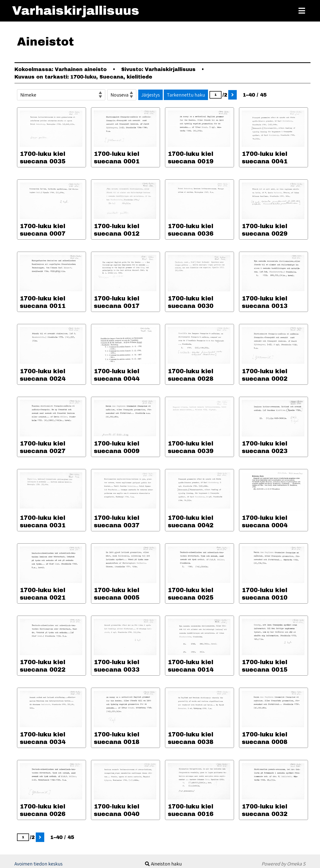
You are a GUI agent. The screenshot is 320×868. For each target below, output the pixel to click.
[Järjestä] (61, 95)
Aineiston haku (166, 864)
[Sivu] (215, 95)
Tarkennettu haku (186, 95)
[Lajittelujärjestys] (122, 95)
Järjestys (150, 95)
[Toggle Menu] (302, 11)
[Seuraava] (232, 95)
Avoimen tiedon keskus (38, 864)
